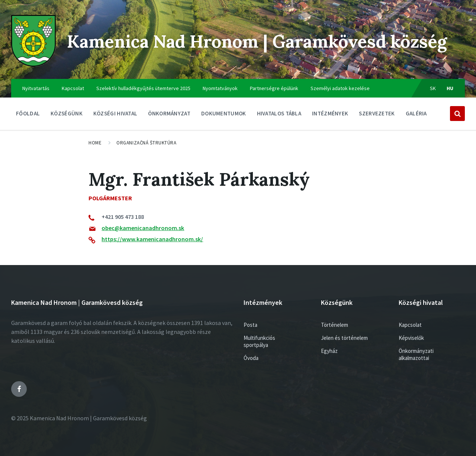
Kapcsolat (73, 88)
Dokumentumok (224, 115)
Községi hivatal (115, 115)
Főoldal (28, 113)
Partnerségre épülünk (274, 88)
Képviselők (411, 338)
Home (95, 143)
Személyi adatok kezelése (340, 88)
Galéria (416, 113)
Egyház (329, 351)
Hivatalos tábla (279, 115)
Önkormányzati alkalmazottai (416, 354)
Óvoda (251, 358)
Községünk (67, 115)
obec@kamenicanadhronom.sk (143, 228)
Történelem (335, 325)
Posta (250, 325)
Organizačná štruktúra (146, 143)
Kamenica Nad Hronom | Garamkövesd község (263, 41)
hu (450, 88)
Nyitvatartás (36, 88)
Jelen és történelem (344, 338)
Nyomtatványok (220, 88)
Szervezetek (377, 115)
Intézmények (330, 115)
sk (433, 88)
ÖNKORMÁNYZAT (169, 115)
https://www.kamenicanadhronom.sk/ (152, 239)
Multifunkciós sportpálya (259, 341)
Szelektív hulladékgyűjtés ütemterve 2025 (143, 88)
